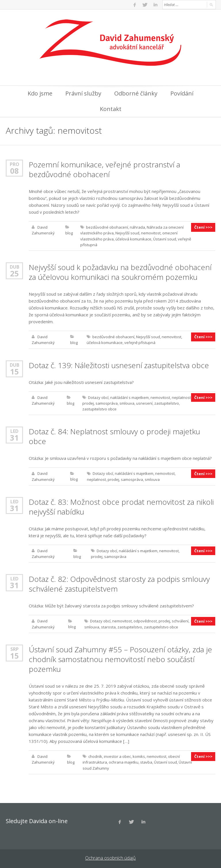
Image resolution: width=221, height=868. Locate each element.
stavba (146, 761)
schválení (180, 620)
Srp (15, 648)
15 (14, 371)
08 (14, 171)
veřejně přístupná (140, 342)
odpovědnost (145, 620)
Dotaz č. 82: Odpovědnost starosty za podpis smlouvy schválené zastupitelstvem (119, 583)
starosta (108, 626)
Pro (15, 164)
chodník (95, 755)
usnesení (144, 403)
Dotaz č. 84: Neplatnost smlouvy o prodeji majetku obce (114, 436)
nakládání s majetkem (129, 397)
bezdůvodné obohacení (107, 227)
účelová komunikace (133, 239)
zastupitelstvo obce (99, 408)
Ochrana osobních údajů (111, 856)
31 (14, 437)
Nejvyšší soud (127, 233)
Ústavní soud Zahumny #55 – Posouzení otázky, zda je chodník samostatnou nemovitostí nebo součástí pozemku (120, 658)
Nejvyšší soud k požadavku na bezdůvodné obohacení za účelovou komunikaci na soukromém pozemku (120, 272)
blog (69, 233)
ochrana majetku (124, 761)
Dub (15, 266)
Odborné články (136, 93)
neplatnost (181, 397)
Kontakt (111, 109)
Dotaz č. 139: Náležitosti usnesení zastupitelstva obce (119, 365)
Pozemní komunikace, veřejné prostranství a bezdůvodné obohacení (104, 169)
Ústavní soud (165, 239)
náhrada (137, 227)
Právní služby (83, 93)
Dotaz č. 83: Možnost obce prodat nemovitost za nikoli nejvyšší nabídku (121, 506)
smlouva (127, 403)
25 (14, 273)
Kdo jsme (40, 93)
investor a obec (117, 755)
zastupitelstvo (167, 403)
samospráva (107, 403)
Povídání (182, 93)
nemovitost (151, 233)
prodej (88, 403)
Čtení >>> (203, 227)
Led (14, 430)
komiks (139, 755)
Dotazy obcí (98, 397)
